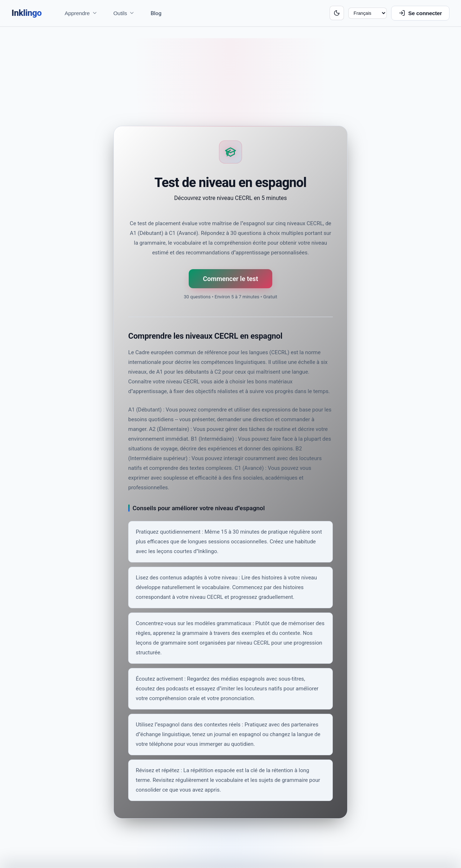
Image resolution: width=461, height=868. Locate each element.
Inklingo (27, 13)
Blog (156, 13)
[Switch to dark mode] (337, 13)
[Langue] (368, 13)
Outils (124, 13)
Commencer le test (231, 279)
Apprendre (81, 13)
